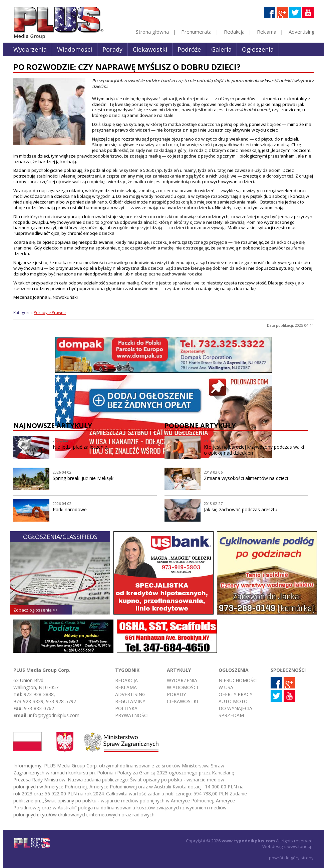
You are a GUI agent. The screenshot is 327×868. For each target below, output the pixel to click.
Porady (112, 49)
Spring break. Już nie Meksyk (83, 478)
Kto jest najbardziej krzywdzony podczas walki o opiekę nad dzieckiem (254, 450)
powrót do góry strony (291, 858)
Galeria (221, 49)
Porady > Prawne (50, 313)
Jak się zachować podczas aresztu (241, 509)
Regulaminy (130, 701)
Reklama (267, 32)
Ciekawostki (150, 49)
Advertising (302, 32)
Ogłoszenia (258, 49)
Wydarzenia (30, 49)
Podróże (189, 49)
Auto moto (233, 701)
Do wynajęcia (235, 708)
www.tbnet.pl (300, 846)
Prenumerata (196, 32)
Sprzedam (231, 715)
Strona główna (152, 32)
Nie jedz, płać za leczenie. (80, 447)
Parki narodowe (70, 509)
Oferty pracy (235, 694)
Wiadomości (75, 49)
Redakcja (234, 32)
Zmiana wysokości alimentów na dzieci (246, 478)
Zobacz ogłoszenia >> (36, 610)
